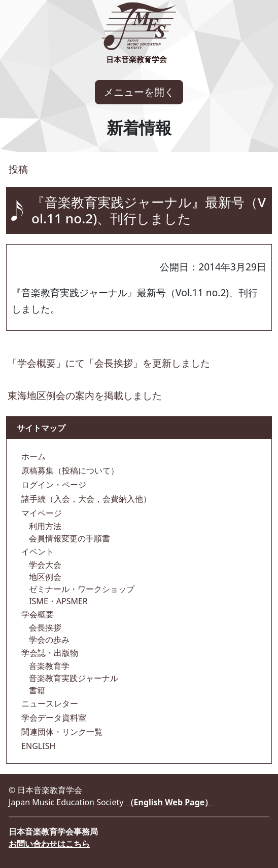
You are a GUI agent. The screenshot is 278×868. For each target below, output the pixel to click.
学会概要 (37, 614)
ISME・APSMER (57, 601)
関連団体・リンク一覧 (61, 732)
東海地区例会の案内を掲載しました (85, 395)
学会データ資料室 (53, 718)
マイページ (41, 513)
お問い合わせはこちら (49, 844)
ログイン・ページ (53, 485)
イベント (37, 551)
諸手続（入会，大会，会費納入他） (85, 499)
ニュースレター (49, 703)
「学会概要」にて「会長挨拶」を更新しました (109, 363)
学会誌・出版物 (49, 653)
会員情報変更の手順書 (68, 538)
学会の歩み (48, 640)
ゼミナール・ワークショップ (81, 589)
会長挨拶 (44, 627)
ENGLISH (37, 746)
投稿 (17, 169)
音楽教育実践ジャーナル (73, 678)
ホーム (32, 456)
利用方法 (44, 526)
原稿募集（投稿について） (69, 470)
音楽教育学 (48, 666)
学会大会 (44, 565)
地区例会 (44, 577)
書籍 (36, 690)
